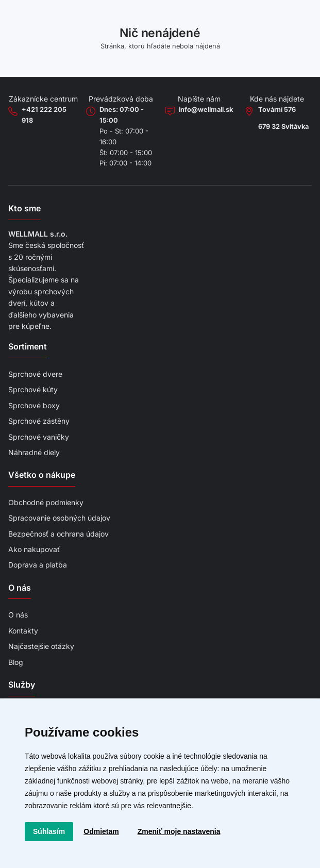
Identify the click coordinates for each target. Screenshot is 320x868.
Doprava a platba (38, 565)
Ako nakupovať (34, 549)
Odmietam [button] (101, 831)
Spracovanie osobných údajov (59, 518)
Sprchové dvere (35, 374)
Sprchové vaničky (39, 437)
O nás (18, 615)
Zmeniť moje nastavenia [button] (179, 831)
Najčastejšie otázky (41, 646)
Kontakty (23, 631)
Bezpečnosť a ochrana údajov (58, 534)
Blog (16, 662)
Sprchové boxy (34, 405)
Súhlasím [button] (49, 831)
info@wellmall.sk (206, 110)
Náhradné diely (34, 452)
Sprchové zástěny (39, 421)
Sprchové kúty (33, 389)
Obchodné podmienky (46, 502)
